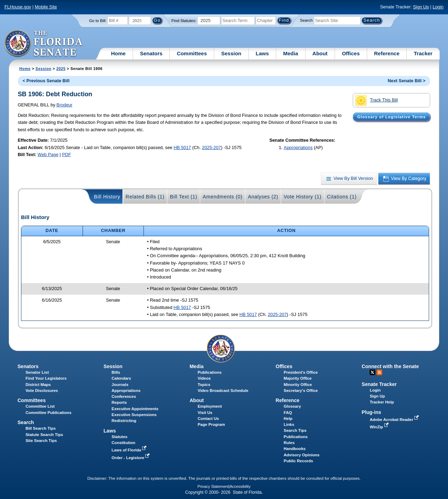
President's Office (301, 372)
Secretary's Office (301, 391)
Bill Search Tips (41, 428)
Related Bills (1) (145, 197)
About (320, 53)
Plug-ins (371, 412)
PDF (66, 154)
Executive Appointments (135, 409)
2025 (61, 69)
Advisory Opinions (302, 455)
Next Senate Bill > (407, 81)
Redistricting (124, 421)
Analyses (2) (263, 197)
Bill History (107, 197)
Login (438, 7)
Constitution (124, 443)
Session (231, 53)
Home (118, 53)
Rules (289, 443)
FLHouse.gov (18, 7)
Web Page (48, 154)
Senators (151, 53)
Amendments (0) (223, 197)
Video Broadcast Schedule (223, 391)
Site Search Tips (41, 441)
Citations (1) (342, 197)
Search (306, 20)
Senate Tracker (379, 384)
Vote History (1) (302, 197)
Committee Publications (48, 413)
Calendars (121, 378)
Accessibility (240, 486)
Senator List (37, 372)
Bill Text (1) (183, 197)
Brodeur (64, 105)
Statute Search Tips (44, 435)
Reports (119, 402)
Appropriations (298, 147)
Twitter (372, 372)
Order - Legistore (131, 458)
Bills (116, 372)
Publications (210, 372)
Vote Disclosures (42, 391)
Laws (262, 53)
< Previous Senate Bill (46, 81)
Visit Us (205, 413)
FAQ (288, 413)
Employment (210, 406)
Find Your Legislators (46, 378)
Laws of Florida (130, 450)
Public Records (299, 461)
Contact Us (208, 419)
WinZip (380, 427)
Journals (120, 385)
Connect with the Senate (390, 366)
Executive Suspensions (134, 415)
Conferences (124, 396)
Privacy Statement (213, 486)
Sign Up (421, 7)
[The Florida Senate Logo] (44, 44)
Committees (192, 53)
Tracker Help (382, 402)
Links (289, 424)
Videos (204, 378)
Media (291, 53)
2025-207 (211, 147)
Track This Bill (376, 100)
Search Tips (295, 430)
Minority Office (298, 385)
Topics (204, 385)
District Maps (38, 385)
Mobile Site (46, 7)
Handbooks (295, 449)
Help (288, 419)
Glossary (292, 406)
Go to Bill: (98, 21)
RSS (379, 372)
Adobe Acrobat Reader (395, 420)
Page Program (211, 424)
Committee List (40, 406)
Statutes (120, 437)
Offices (351, 53)
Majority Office (298, 378)
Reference (387, 53)
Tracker (423, 53)
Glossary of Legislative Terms (391, 117)
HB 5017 (182, 147)
